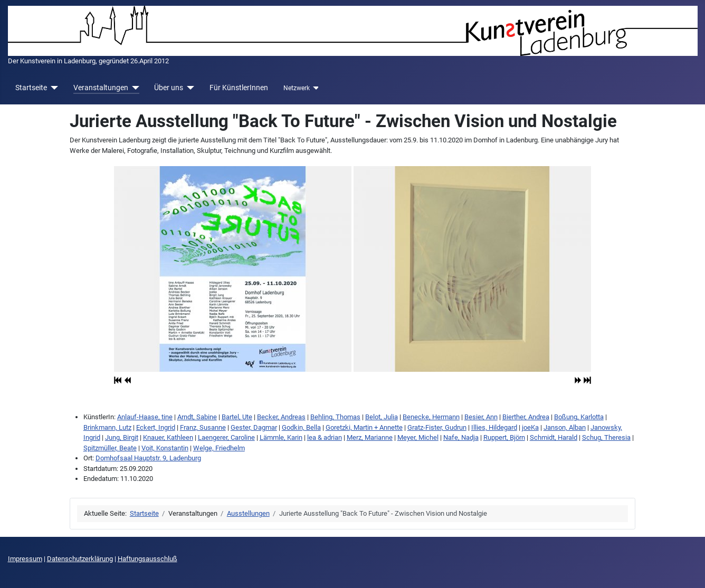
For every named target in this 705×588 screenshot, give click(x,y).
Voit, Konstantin (165, 448)
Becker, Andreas (281, 417)
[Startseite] (53, 88)
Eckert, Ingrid (156, 427)
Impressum (25, 559)
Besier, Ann (481, 417)
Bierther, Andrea (526, 417)
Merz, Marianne (370, 437)
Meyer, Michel (418, 437)
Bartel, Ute (237, 417)
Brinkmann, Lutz (107, 427)
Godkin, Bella (301, 427)
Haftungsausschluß (147, 559)
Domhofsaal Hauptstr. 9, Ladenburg (148, 458)
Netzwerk (297, 88)
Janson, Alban (565, 427)
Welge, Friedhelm (219, 448)
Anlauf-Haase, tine (145, 417)
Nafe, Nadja (461, 437)
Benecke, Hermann (431, 417)
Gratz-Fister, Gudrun (437, 427)
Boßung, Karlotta (579, 417)
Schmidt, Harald (554, 437)
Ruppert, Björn (504, 437)
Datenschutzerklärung (80, 559)
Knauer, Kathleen (168, 437)
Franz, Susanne (203, 427)
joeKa (530, 427)
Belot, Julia (382, 417)
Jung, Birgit (122, 437)
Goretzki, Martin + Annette (364, 427)
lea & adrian (325, 437)
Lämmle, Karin (281, 437)
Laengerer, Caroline (226, 437)
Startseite (31, 88)
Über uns (169, 88)
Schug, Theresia (606, 437)
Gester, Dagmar (254, 427)
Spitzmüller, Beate (110, 448)
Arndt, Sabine (197, 417)
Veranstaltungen (101, 88)
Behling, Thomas (335, 417)
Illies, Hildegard (494, 427)
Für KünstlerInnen (239, 88)
